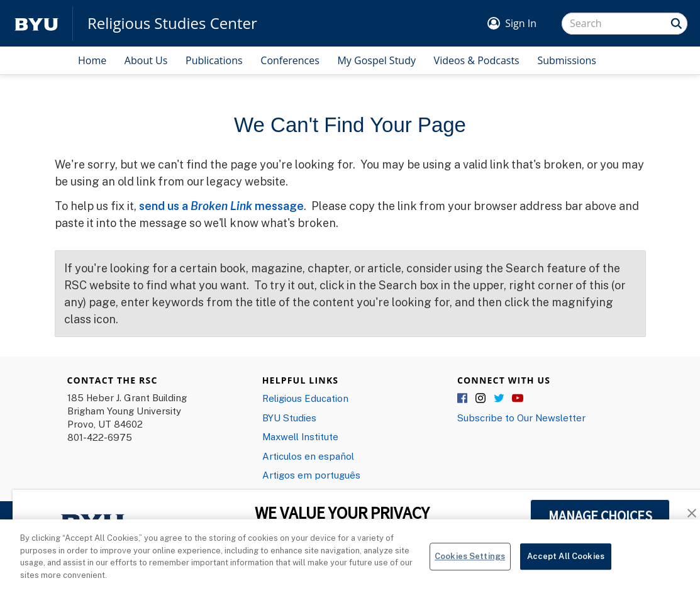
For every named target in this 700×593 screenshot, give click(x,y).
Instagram (481, 399)
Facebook (463, 399)
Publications (214, 60)
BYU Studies (289, 418)
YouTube (518, 399)
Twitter (499, 399)
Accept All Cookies (566, 560)
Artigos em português (311, 475)
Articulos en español (308, 456)
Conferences (290, 60)
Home (92, 60)
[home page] (36, 24)
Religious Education (305, 398)
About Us (146, 60)
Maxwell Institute (300, 436)
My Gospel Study (376, 60)
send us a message (221, 206)
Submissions (567, 60)
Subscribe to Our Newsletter (521, 418)
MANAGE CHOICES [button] (600, 516)
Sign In (521, 23)
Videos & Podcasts (477, 60)
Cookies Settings (470, 560)
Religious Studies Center (172, 23)
